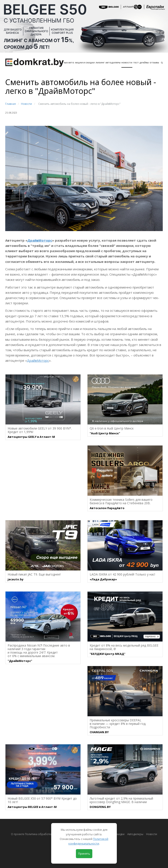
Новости (127, 63)
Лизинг (100, 63)
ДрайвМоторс (40, 240)
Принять (84, 854)
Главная (10, 104)
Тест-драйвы (141, 63)
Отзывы (154, 63)
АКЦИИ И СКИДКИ (85, 63)
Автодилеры (113, 63)
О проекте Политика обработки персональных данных (47, 834)
